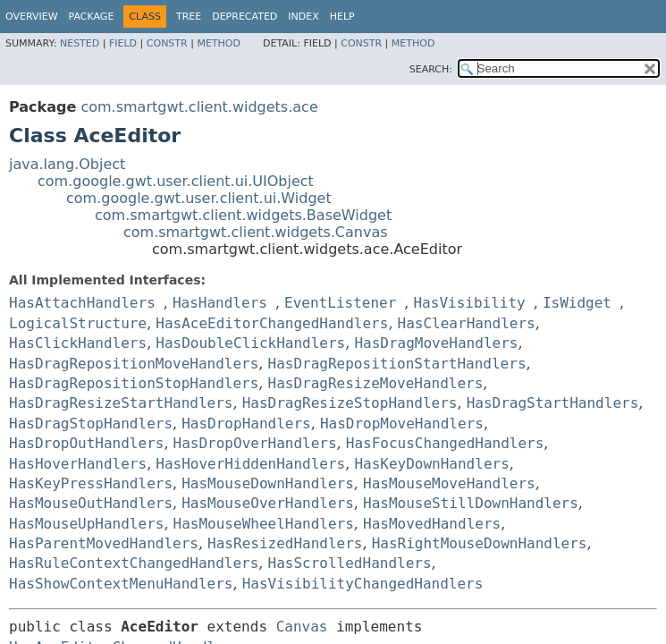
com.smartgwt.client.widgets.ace (199, 107)
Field (123, 43)
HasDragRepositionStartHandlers (397, 364)
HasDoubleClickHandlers (250, 343)
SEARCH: (431, 69)
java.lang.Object (67, 164)
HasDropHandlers (246, 424)
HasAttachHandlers (82, 303)
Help (342, 17)
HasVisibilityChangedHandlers (363, 584)
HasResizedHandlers (285, 543)
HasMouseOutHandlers (91, 503)
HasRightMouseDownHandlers (480, 543)
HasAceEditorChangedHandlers (272, 323)
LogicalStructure (78, 323)
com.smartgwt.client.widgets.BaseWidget (243, 215)
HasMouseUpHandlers (86, 524)
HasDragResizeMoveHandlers (376, 383)
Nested (80, 43)
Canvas (302, 627)
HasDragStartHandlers (553, 403)
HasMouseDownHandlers (268, 483)
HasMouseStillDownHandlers (471, 503)
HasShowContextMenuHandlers (121, 584)
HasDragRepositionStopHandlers (134, 383)
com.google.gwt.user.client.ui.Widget (199, 198)
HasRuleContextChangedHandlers (134, 563)
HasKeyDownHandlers (431, 464)
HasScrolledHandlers (350, 563)
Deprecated (244, 17)
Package (92, 17)
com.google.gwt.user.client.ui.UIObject (176, 181)
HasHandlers (220, 303)
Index (303, 17)
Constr (167, 43)
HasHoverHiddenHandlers (250, 464)
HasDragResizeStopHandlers (350, 403)
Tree (189, 17)
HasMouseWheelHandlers (264, 524)
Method (219, 43)
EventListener (340, 303)
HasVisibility (469, 303)
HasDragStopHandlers (91, 424)
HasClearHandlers (467, 323)
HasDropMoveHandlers (402, 424)
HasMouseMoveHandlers (449, 483)
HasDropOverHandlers (255, 443)
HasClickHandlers (78, 343)
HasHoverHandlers (78, 464)
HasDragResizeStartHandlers (121, 403)
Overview (32, 17)
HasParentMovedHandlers (104, 543)
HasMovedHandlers (432, 524)
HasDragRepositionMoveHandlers (134, 364)
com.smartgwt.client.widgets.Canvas (256, 232)
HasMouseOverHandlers (268, 503)
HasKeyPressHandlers (91, 483)
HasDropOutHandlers (86, 443)
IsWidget (577, 303)
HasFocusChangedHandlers (445, 443)
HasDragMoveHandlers (436, 343)
